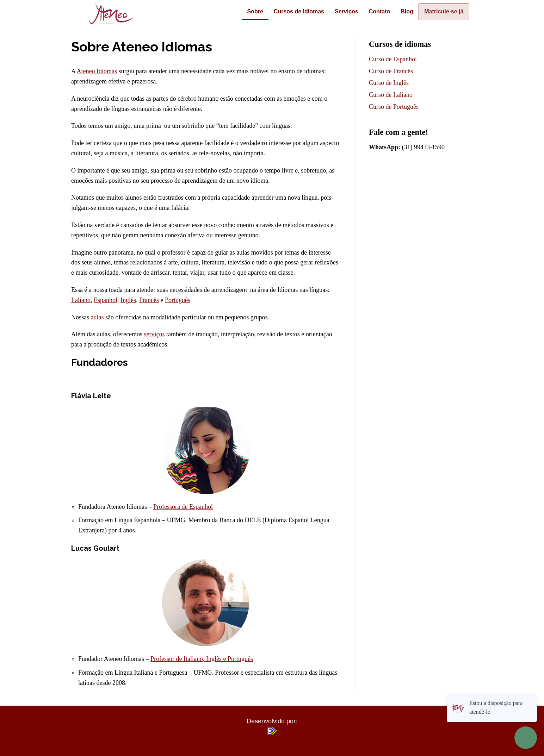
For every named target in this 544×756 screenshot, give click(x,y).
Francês (149, 300)
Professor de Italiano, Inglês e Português (202, 659)
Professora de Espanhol (183, 507)
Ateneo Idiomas (97, 71)
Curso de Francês (391, 71)
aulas (97, 317)
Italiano (81, 300)
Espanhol (106, 300)
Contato (375, 11)
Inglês (128, 300)
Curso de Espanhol (393, 59)
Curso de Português (394, 107)
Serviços (342, 11)
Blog (402, 11)
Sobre (251, 11)
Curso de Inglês (389, 83)
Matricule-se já (442, 11)
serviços (154, 334)
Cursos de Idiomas (294, 11)
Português (178, 300)
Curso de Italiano (391, 95)
